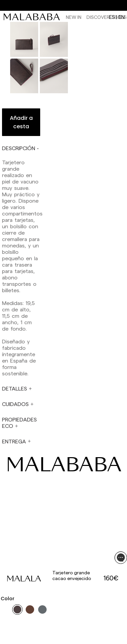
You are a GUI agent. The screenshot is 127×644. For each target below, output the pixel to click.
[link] (33, 17)
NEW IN (74, 17)
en (122, 17)
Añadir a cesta (21, 122)
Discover (98, 17)
